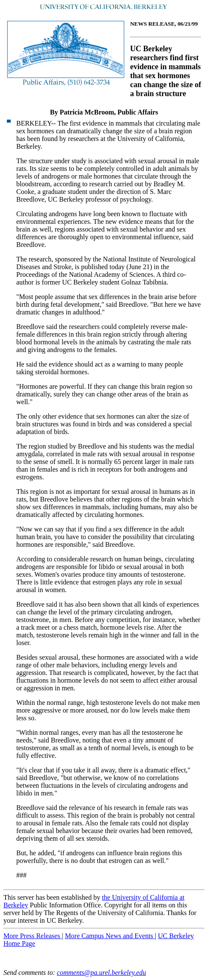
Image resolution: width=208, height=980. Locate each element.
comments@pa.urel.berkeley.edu (101, 973)
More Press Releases (33, 936)
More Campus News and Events (110, 936)
